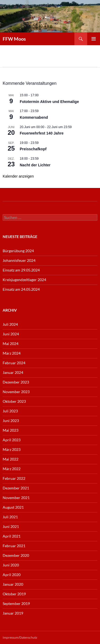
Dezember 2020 (16, 555)
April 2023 (12, 440)
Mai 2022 (11, 459)
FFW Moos (14, 39)
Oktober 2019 (14, 594)
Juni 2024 (11, 334)
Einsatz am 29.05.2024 (21, 270)
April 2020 (12, 575)
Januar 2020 (13, 584)
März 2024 (12, 353)
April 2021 (12, 536)
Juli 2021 (10, 517)
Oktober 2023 (14, 401)
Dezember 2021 (16, 488)
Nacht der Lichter (35, 165)
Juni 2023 (11, 421)
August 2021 (13, 507)
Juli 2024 (10, 324)
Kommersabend (34, 117)
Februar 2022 (14, 478)
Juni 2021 (11, 526)
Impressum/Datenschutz (20, 637)
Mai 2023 (11, 430)
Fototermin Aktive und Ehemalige (49, 102)
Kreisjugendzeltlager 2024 (24, 280)
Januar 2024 (13, 372)
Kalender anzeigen (18, 176)
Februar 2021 (14, 546)
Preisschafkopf (33, 149)
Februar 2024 (14, 363)
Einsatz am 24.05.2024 (21, 289)
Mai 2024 (11, 344)
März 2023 (12, 449)
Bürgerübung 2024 (18, 251)
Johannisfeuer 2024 (19, 260)
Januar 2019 (13, 613)
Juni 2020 (11, 565)
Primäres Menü (94, 39)
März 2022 (12, 469)
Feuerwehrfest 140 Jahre (42, 133)
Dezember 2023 (16, 382)
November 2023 (16, 392)
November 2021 (16, 498)
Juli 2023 (10, 411)
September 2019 (16, 603)
